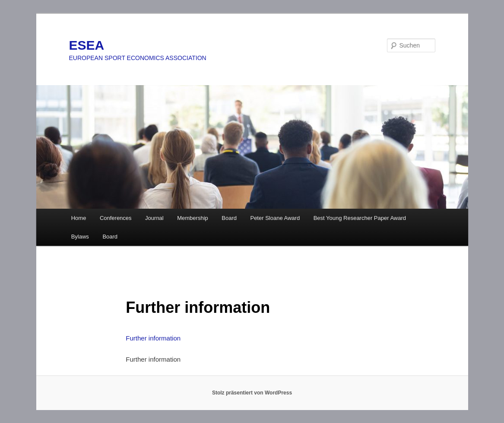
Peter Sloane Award (275, 218)
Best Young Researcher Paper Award (360, 218)
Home (79, 218)
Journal (154, 218)
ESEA (87, 45)
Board (229, 218)
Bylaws (80, 237)
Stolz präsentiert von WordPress (252, 393)
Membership (193, 218)
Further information (153, 338)
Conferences (116, 218)
